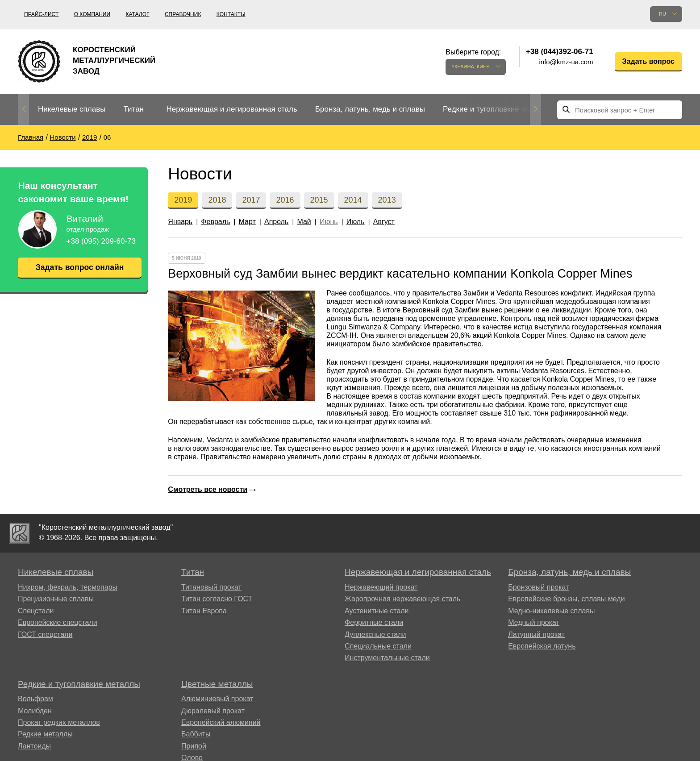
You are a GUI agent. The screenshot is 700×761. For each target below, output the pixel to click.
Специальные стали (378, 646)
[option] (72, 110)
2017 (251, 200)
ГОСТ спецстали (45, 634)
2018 (217, 200)
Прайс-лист (41, 14)
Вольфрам (35, 699)
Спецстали (36, 611)
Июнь (329, 222)
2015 (319, 200)
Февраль (215, 222)
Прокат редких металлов (59, 722)
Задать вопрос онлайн (79, 267)
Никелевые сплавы (72, 109)
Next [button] (535, 109)
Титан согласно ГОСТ (217, 599)
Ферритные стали (374, 622)
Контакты (231, 14)
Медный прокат (534, 622)
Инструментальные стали (387, 658)
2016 (285, 200)
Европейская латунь (542, 646)
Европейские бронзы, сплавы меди (566, 599)
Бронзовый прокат (538, 587)
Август (384, 222)
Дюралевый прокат (213, 711)
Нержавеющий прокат (381, 587)
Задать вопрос (648, 61)
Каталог (138, 14)
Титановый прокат (211, 587)
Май (304, 222)
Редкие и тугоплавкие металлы (498, 109)
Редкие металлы (45, 734)
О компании (92, 14)
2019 (183, 200)
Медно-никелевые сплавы (551, 611)
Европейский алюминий (221, 722)
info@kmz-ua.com (566, 62)
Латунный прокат (536, 634)
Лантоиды (34, 746)
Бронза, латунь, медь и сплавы (370, 109)
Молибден (35, 711)
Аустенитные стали (377, 611)
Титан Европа (204, 611)
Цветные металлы (217, 684)
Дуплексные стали (375, 634)
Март (247, 222)
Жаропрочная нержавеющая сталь (402, 599)
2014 (353, 200)
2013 (387, 200)
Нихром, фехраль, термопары (68, 587)
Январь (180, 222)
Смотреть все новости (208, 489)
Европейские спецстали (58, 622)
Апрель (276, 222)
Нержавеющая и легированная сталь (231, 109)
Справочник (183, 14)
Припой (194, 746)
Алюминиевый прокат (217, 699)
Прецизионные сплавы (56, 599)
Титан (133, 109)
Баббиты (196, 734)
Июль (356, 222)
